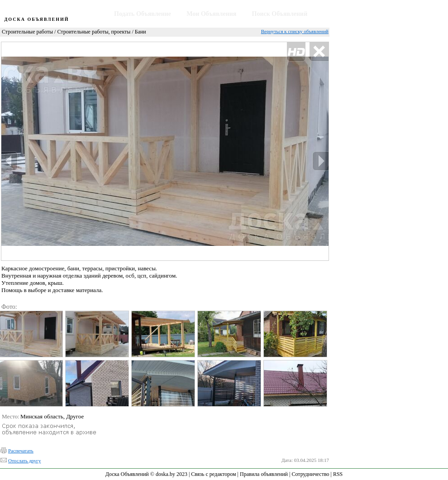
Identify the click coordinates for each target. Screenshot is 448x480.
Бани (141, 32)
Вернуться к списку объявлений (295, 31)
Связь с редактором (213, 474)
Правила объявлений (264, 474)
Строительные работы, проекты (94, 32)
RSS (338, 474)
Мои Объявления (211, 14)
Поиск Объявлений (280, 14)
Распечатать (21, 451)
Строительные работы (27, 32)
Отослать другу (24, 461)
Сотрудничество (310, 474)
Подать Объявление (143, 14)
